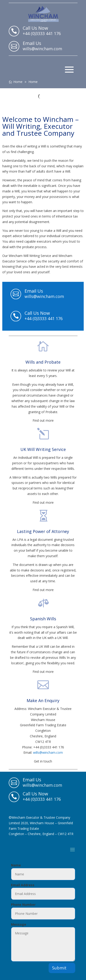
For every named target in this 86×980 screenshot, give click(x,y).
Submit (59, 968)
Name (16, 865)
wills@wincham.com (48, 752)
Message (19, 924)
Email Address (23, 885)
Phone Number (23, 905)
